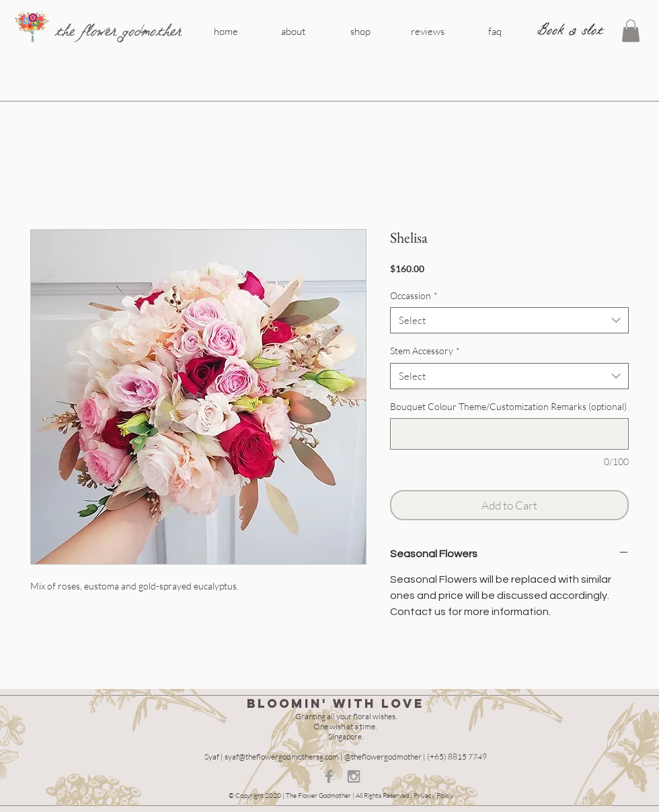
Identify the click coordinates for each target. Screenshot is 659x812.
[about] (293, 31)
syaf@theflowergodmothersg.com (282, 757)
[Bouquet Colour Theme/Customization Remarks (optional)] (509, 434)
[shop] (360, 31)
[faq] (495, 31)
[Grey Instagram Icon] (354, 776)
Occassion (414, 295)
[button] (631, 31)
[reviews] (428, 31)
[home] (226, 31)
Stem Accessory (425, 351)
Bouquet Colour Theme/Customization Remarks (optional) (508, 406)
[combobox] (509, 320)
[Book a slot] (570, 30)
